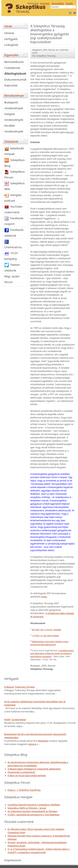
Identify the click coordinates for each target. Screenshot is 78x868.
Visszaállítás (58, 3)
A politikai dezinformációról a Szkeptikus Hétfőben (34, 805)
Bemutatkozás (14, 62)
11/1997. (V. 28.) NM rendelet (45, 636)
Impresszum (13, 860)
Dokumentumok (15, 79)
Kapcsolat (11, 85)
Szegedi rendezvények (14, 117)
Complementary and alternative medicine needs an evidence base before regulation (52, 653)
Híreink (9, 33)
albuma (32, 744)
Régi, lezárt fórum (12, 279)
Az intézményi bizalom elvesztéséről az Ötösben (32, 811)
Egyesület (16, 55)
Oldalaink (16, 141)
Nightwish (43, 741)
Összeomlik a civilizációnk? (21, 772)
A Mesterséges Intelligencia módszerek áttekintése (34, 769)
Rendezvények (16, 95)
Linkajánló (11, 45)
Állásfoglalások (15, 74)
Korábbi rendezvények (14, 128)
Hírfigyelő (11, 39)
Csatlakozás (12, 68)
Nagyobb (45, 3)
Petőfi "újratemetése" (15, 720)
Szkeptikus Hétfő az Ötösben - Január (27, 808)
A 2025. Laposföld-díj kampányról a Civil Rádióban (33, 815)
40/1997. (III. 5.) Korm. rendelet (46, 630)
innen (44, 597)
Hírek (16, 26)
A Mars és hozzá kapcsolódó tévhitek (27, 776)
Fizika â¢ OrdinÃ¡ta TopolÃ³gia (24, 790)
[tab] (26, 26)
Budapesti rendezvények (14, 105)
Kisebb (69, 3)
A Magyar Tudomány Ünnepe (19, 687)
